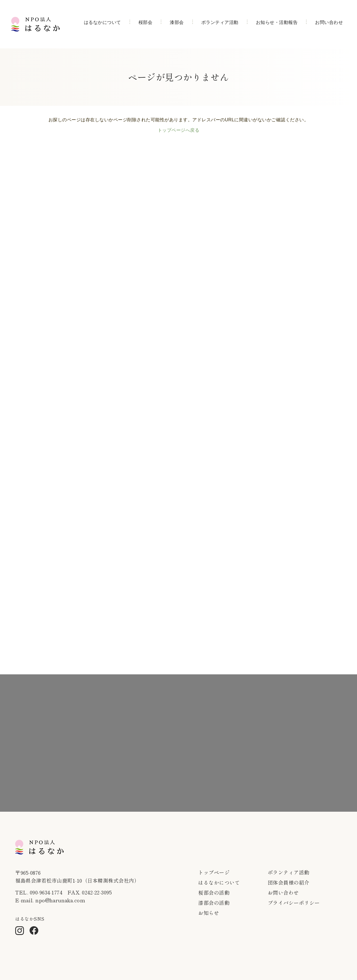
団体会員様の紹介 (289, 882)
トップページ (214, 872)
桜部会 (146, 22)
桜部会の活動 (214, 892)
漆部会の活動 (214, 903)
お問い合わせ (329, 22)
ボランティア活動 (220, 22)
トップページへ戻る (179, 130)
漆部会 (177, 22)
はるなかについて (102, 22)
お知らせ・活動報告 (277, 22)
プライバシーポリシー (294, 903)
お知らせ (209, 913)
